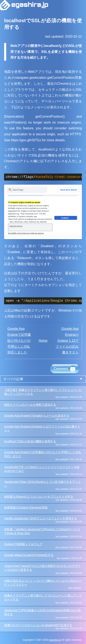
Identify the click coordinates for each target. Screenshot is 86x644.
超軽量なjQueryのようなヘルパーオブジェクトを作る (39, 498)
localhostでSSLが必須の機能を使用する (30, 443)
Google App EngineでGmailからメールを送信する (37, 417)
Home (43, 342)
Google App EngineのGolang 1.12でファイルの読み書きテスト (67, 342)
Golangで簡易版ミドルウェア (23, 546)
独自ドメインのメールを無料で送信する (30, 406)
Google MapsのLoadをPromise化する (29, 557)
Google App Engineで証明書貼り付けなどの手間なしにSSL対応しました (19, 342)
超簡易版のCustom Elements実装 (26, 509)
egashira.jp (55, 642)
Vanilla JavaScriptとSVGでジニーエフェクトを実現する (41, 520)
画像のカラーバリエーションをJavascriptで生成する (38, 627)
